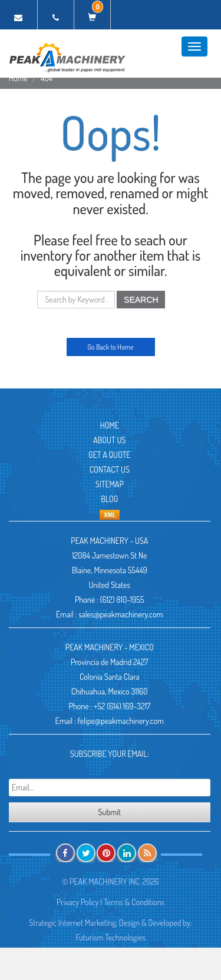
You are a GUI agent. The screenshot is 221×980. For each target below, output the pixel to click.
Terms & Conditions (134, 902)
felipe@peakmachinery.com (121, 721)
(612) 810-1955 (122, 599)
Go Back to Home (111, 347)
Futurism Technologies (110, 937)
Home (18, 78)
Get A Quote (109, 455)
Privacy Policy (78, 902)
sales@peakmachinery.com (121, 614)
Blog (109, 499)
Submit (110, 812)
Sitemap (110, 484)
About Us (109, 440)
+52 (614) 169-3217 (122, 706)
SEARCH (141, 300)
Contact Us (110, 469)
